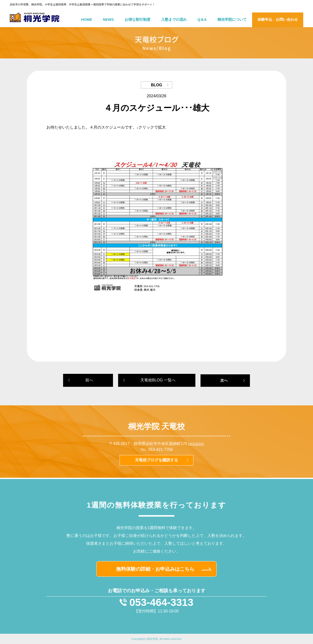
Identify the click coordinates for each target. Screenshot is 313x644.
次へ (224, 380)
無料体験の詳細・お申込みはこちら (155, 569)
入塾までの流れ (174, 19)
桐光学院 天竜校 (157, 426)
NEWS (108, 19)
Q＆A (202, 19)
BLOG (156, 85)
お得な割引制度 (138, 19)
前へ (89, 380)
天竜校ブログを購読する (156, 460)
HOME (87, 19)
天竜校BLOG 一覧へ (158, 380)
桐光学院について (232, 19)
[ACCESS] (196, 444)
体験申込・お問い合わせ (278, 19)
